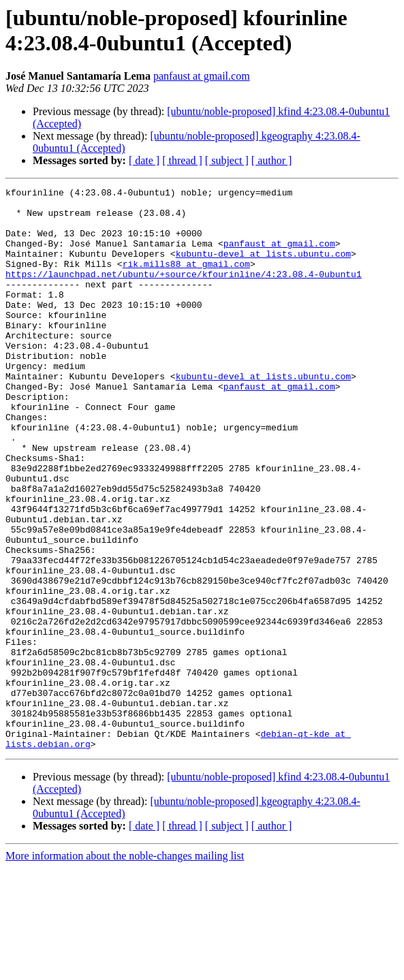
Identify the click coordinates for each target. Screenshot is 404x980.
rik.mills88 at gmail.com (186, 280)
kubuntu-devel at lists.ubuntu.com (263, 268)
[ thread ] (182, 160)
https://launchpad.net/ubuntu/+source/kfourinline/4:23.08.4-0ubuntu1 (184, 292)
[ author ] (272, 160)
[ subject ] (227, 160)
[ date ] (144, 160)
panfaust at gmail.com (202, 76)
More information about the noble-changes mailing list (125, 968)
